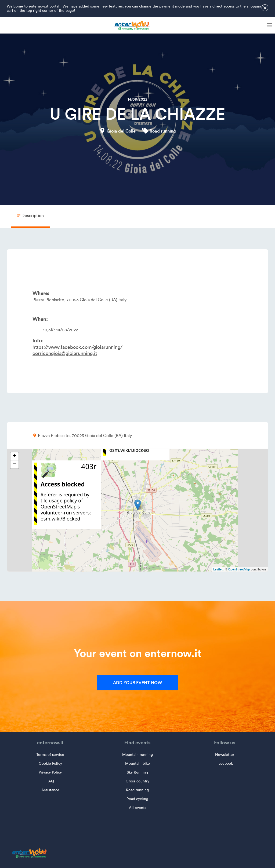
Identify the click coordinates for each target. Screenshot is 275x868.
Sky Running (137, 772)
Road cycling (137, 799)
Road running (163, 131)
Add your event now (137, 683)
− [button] (15, 464)
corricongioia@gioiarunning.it (65, 353)
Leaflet (218, 569)
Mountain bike (137, 763)
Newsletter (225, 755)
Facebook (225, 763)
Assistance (50, 790)
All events (137, 808)
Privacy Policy (50, 772)
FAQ (50, 781)
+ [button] (15, 456)
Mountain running (137, 755)
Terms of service (50, 755)
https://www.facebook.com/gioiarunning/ (77, 347)
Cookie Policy (50, 763)
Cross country (137, 781)
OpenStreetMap (239, 569)
